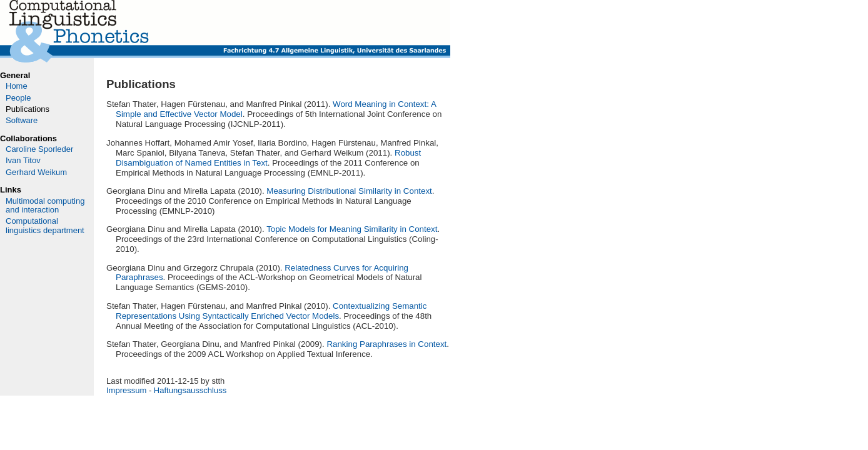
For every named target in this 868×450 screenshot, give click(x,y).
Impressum (126, 390)
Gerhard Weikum (36, 172)
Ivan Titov (23, 160)
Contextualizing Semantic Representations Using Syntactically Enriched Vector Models (271, 311)
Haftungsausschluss (190, 390)
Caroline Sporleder (39, 149)
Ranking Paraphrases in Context (386, 344)
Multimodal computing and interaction (45, 205)
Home (17, 86)
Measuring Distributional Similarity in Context (349, 191)
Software (22, 120)
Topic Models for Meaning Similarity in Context (352, 229)
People (18, 98)
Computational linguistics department (45, 225)
